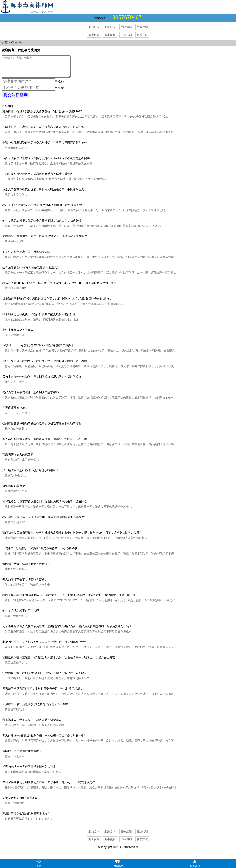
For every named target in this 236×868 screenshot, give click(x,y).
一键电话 (117, 863)
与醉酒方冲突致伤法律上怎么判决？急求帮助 (31, 396)
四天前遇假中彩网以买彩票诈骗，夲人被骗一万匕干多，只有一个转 (45, 740)
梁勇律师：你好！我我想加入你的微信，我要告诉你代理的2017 (42, 116)
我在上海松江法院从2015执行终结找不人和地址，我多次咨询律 (42, 209)
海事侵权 (110, 35)
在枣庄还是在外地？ (15, 412)
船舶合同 (110, 27)
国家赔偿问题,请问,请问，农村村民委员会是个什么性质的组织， (43, 693)
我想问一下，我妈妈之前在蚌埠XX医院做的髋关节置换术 (38, 349)
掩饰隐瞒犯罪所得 (14, 490)
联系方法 (142, 35)
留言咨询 (18, 43)
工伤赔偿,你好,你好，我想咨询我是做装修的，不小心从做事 (40, 552)
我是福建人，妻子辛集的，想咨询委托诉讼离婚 (32, 724)
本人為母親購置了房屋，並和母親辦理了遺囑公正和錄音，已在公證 (45, 443)
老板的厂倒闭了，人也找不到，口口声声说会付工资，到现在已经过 (45, 646)
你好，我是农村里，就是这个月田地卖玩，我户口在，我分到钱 (42, 225)
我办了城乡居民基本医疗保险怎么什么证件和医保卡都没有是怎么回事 (46, 162)
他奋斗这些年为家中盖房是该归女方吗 (26, 256)
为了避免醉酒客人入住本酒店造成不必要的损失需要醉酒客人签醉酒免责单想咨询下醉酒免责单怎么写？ (67, 630)
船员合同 (94, 27)
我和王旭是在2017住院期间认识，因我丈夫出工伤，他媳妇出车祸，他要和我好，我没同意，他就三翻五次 (69, 599)
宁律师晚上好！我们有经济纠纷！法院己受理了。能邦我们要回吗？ (45, 677)
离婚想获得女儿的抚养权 (18, 459)
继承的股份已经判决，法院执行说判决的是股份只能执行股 (39, 318)
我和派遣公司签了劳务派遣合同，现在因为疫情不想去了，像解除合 (45, 506)
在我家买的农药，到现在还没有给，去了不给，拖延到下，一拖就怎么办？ (49, 786)
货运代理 (142, 27)
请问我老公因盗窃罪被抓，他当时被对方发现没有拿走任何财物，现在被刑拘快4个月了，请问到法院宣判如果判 (72, 537)
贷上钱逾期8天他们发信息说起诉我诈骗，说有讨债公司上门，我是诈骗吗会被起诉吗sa (57, 303)
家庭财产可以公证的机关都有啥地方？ (26, 818)
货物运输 (126, 27)
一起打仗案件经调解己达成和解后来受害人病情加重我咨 (38, 178)
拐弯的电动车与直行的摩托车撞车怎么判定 (29, 771)
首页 (5, 43)
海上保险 (94, 35)
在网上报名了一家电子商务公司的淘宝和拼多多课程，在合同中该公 (45, 131)
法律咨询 (126, 35)
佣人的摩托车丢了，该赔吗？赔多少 (25, 584)
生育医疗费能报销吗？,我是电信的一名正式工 (31, 272)
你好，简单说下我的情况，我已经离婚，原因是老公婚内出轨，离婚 (45, 365)
